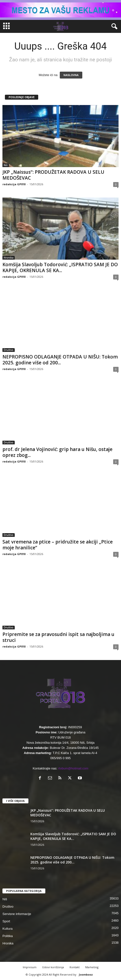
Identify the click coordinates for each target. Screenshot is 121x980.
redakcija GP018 (14, 184)
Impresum (30, 967)
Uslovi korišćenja (53, 967)
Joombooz (86, 974)
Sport (6, 921)
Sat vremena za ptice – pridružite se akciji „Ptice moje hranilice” (58, 545)
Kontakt (75, 967)
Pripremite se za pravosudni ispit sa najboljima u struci (58, 637)
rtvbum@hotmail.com (73, 768)
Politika (8, 936)
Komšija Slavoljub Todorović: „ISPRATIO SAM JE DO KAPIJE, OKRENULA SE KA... (60, 267)
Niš (6, 165)
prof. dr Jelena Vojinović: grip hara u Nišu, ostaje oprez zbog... (57, 452)
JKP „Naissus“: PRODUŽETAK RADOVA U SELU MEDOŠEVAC (53, 175)
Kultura (7, 929)
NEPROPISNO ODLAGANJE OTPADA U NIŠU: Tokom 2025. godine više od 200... (60, 360)
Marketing (92, 967)
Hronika (9, 258)
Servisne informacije (17, 914)
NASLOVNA (71, 75)
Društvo (9, 350)
